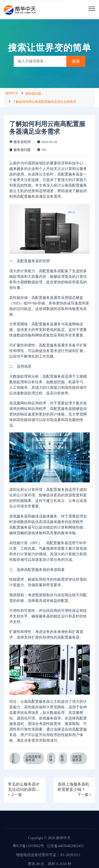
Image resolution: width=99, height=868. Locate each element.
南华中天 (12, 93)
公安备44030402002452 (65, 846)
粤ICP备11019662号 (28, 846)
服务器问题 (33, 94)
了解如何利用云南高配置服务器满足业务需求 (44, 102)
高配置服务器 (77, 758)
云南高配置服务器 (33, 758)
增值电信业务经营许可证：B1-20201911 (48, 855)
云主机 (13, 758)
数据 (62, 758)
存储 (51, 758)
